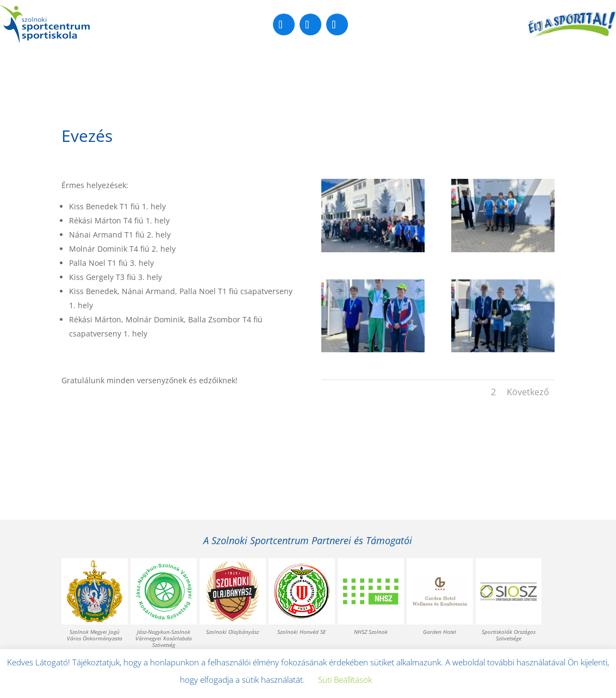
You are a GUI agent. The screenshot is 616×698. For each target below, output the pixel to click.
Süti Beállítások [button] (345, 680)
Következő (528, 392)
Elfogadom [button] (409, 680)
